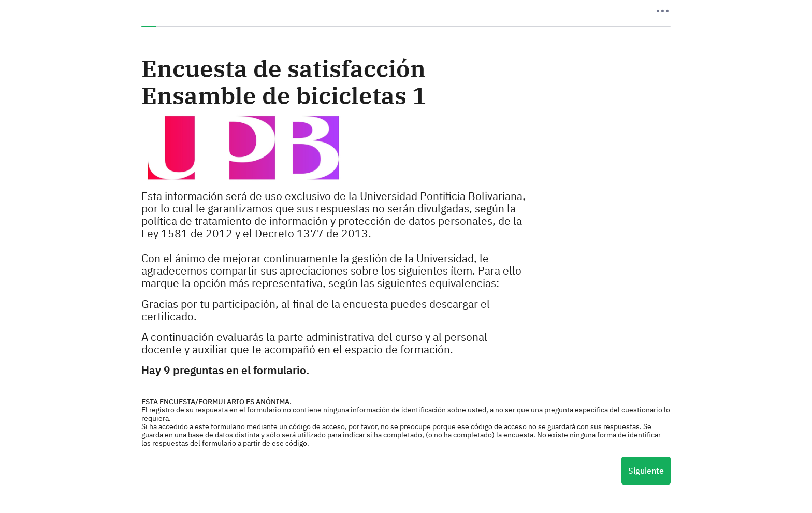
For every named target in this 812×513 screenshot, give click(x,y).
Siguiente (646, 471)
